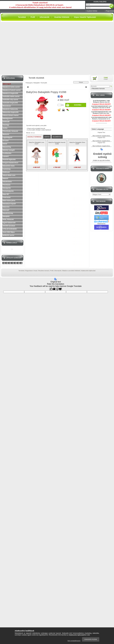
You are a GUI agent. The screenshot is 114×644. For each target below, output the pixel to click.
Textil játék (44, 83)
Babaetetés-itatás (9, 166)
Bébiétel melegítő (9, 150)
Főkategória (29, 83)
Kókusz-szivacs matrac (11, 115)
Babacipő (6, 210)
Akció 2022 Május (9, 232)
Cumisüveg (7, 169)
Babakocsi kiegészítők (10, 93)
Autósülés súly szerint (10, 100)
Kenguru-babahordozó (10, 163)
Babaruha (6, 207)
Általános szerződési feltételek (71, 271)
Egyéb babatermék (9, 223)
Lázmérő (6, 156)
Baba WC (6, 194)
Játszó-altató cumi (9, 175)
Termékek (21, 271)
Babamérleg (7, 147)
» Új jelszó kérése (91, 11)
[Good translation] (53, 289)
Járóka (5, 128)
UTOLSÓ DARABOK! (10, 229)
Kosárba (78, 105)
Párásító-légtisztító (9, 160)
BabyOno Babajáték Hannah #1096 (57, 143)
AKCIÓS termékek (9, 226)
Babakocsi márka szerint (11, 87)
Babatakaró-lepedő (9, 204)
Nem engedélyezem (74, 641)
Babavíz (5, 179)
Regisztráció (29, 271)
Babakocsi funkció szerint (12, 90)
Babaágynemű (8, 119)
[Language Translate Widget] (102, 129)
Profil (52, 271)
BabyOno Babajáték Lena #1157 (37, 143)
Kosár (35, 271)
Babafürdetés (7, 182)
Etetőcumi (6, 172)
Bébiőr (5, 144)
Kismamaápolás (8, 191)
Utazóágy (6, 125)
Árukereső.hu (101, 224)
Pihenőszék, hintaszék (10, 131)
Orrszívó (6, 141)
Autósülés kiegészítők (10, 103)
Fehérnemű (7, 197)
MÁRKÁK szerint (8, 235)
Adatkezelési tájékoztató (88, 271)
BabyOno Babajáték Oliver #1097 (77, 143)
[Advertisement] (25, 48)
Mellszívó (6, 134)
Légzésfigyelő (7, 138)
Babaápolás (7, 188)
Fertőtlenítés (7, 153)
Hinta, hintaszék (8, 220)
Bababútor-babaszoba (10, 109)
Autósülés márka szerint (11, 96)
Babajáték (6, 216)
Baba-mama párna (9, 201)
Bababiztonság (8, 213)
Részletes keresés (44, 271)
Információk (58, 271)
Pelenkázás (7, 185)
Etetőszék (6, 122)
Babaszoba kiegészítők (11, 112)
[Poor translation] (59, 289)
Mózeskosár (7, 106)
